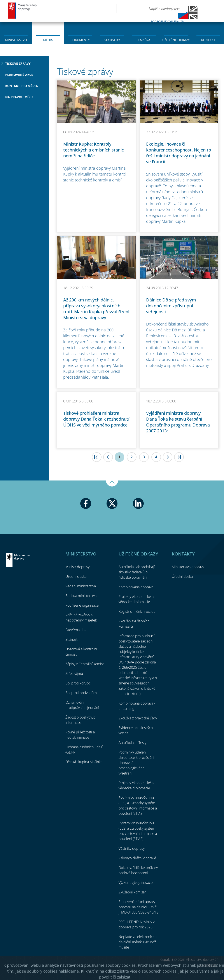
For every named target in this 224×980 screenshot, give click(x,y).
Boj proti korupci (78, 683)
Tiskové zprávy (18, 64)
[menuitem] (16, 33)
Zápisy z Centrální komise (85, 664)
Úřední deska (76, 576)
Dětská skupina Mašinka (84, 762)
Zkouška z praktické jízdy (138, 718)
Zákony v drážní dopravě (137, 858)
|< (97, 457)
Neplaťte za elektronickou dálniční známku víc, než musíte (138, 942)
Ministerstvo (16, 40)
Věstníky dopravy (132, 848)
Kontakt (208, 40)
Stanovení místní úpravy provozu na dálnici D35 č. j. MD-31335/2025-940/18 (139, 907)
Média (48, 40)
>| (179, 457)
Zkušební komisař (132, 892)
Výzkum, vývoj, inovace (136, 883)
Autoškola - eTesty (132, 743)
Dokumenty (80, 40)
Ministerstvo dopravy (22, 10)
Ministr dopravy (77, 567)
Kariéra (144, 40)
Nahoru (112, 484)
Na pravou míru (19, 97)
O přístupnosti (208, 965)
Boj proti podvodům (81, 693)
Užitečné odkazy (176, 40)
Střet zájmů (74, 674)
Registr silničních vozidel (137, 611)
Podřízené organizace (82, 605)
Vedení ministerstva (81, 586)
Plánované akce (19, 75)
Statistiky (112, 40)
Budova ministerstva (81, 596)
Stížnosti (72, 639)
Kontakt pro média (22, 86)
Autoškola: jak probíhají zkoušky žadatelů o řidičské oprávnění (137, 572)
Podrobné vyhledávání (168, 21)
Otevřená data (76, 630)
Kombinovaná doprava (136, 587)
